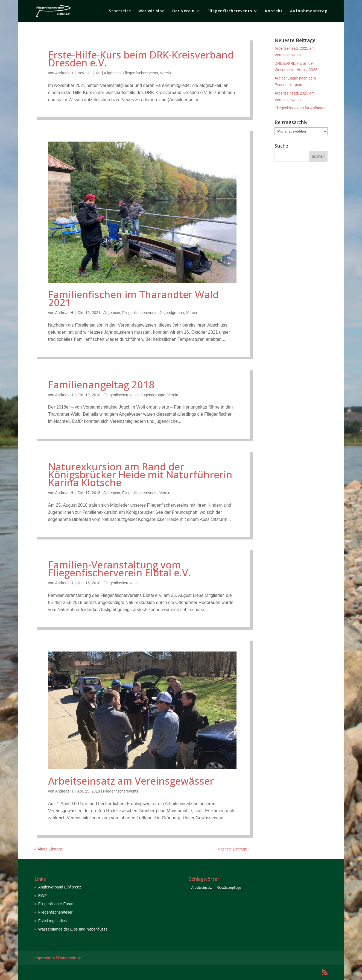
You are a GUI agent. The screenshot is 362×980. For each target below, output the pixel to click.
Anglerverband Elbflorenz (60, 887)
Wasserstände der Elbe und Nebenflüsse (73, 929)
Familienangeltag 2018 (101, 385)
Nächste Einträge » (234, 849)
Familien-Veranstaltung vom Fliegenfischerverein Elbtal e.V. (119, 569)
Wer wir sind (152, 11)
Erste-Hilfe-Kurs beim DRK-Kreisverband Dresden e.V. (141, 59)
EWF (43, 896)
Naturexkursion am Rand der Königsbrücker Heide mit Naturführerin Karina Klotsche (140, 475)
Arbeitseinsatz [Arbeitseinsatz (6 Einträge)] (201, 888)
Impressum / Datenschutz (58, 958)
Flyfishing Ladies (52, 921)
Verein (165, 73)
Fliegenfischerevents (230, 11)
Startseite (120, 11)
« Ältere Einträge (49, 849)
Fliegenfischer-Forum (56, 904)
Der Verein (183, 11)
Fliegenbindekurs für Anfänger (300, 108)
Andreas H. (65, 73)
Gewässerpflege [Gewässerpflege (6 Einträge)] (229, 888)
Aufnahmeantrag (309, 11)
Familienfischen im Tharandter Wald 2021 (133, 298)
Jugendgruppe (172, 313)
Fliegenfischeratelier (55, 912)
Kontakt (274, 11)
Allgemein (112, 73)
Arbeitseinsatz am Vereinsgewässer (131, 781)
